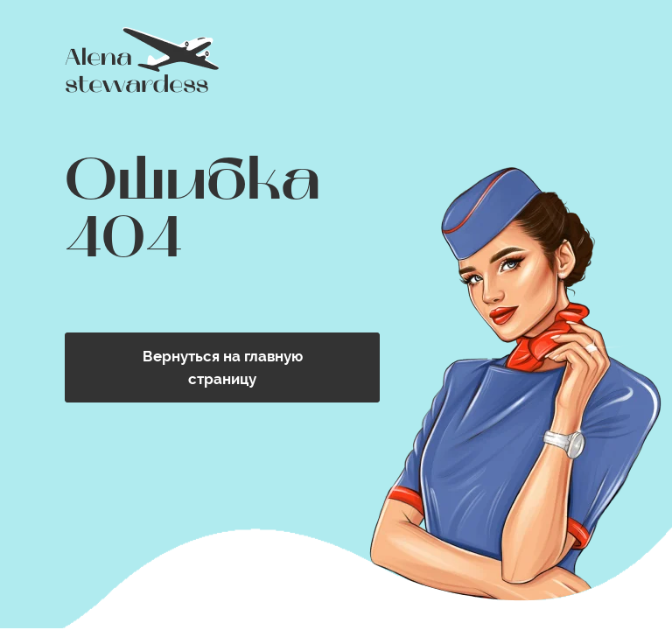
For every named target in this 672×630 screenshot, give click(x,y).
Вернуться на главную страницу (223, 367)
